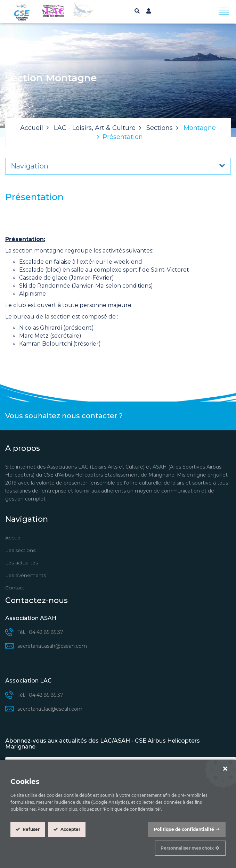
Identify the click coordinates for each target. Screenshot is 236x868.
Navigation (30, 166)
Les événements (26, 575)
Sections (160, 128)
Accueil (32, 128)
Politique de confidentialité (184, 829)
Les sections (20, 550)
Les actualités (22, 563)
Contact (15, 588)
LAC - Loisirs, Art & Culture (95, 128)
